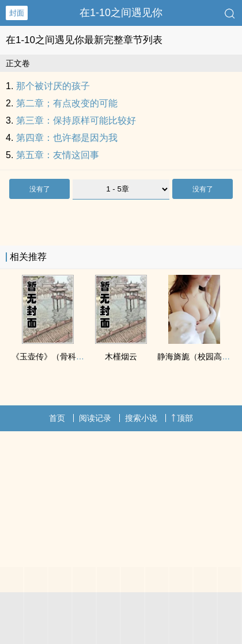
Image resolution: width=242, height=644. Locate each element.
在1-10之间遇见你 (121, 13)
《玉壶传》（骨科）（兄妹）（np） (77, 356)
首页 (57, 418)
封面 (17, 13)
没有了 (40, 189)
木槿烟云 (121, 356)
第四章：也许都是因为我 (67, 138)
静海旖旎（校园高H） (196, 356)
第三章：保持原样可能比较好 (76, 120)
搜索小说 (141, 418)
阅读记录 (95, 418)
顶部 (182, 418)
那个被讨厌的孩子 (53, 86)
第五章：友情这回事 (58, 155)
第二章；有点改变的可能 (67, 103)
